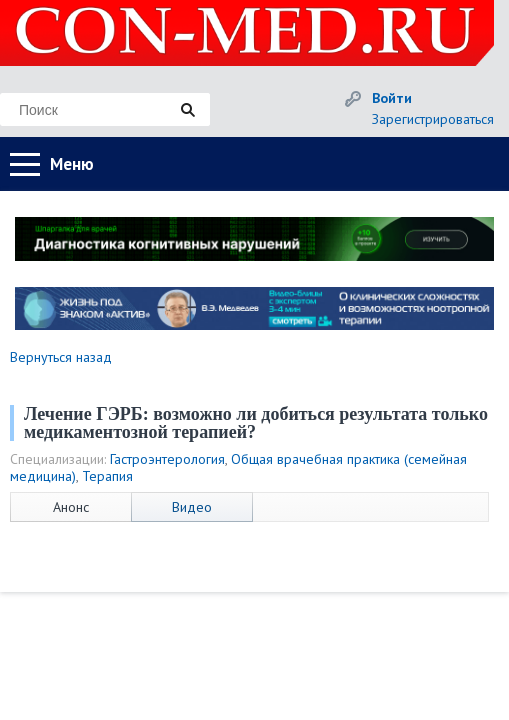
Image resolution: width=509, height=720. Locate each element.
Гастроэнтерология (167, 459)
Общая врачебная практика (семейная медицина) (238, 467)
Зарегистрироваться (433, 119)
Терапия (107, 476)
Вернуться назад (61, 357)
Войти (392, 98)
